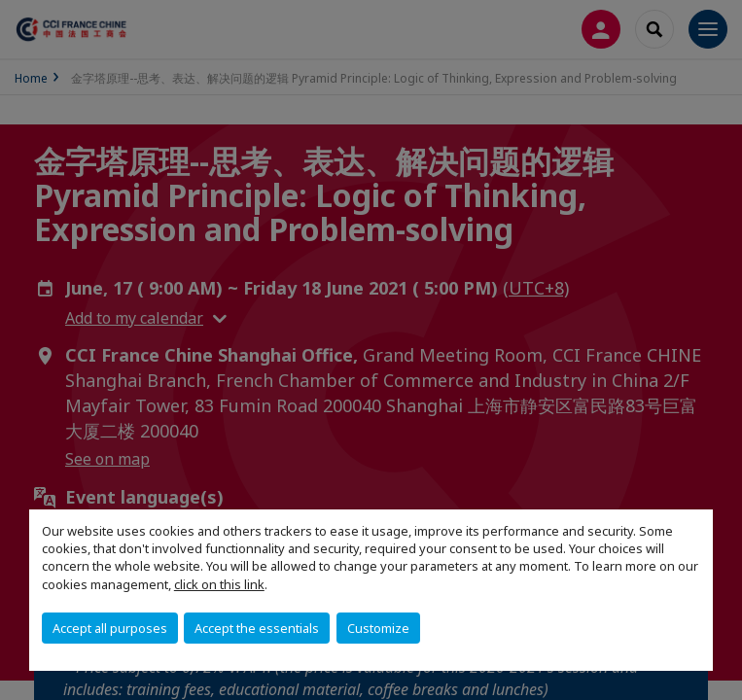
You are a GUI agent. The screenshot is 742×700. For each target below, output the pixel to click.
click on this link (219, 584)
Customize (378, 628)
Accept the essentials (257, 628)
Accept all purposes (110, 628)
